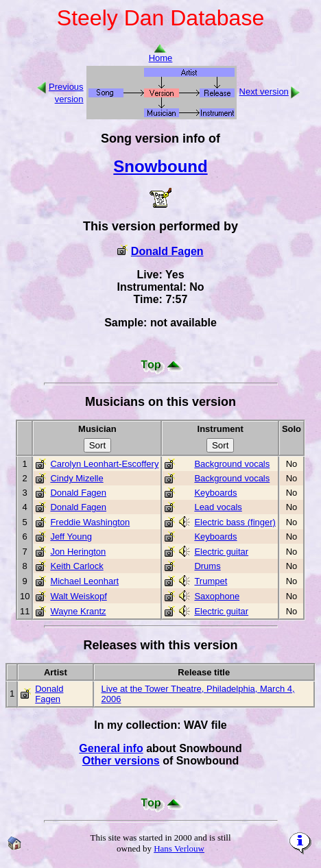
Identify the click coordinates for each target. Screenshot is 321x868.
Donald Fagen (167, 251)
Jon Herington (78, 552)
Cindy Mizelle (76, 478)
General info (111, 748)
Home (161, 54)
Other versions (121, 761)
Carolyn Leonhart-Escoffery (104, 464)
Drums (207, 566)
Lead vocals (218, 507)
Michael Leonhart (84, 581)
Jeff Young (71, 537)
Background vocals (232, 464)
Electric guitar (221, 552)
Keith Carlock (76, 566)
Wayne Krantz (78, 611)
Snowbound (160, 166)
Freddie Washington (90, 522)
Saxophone (217, 596)
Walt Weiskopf (78, 596)
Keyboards (215, 493)
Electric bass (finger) (235, 522)
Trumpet (211, 581)
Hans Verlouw (179, 848)
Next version (264, 92)
